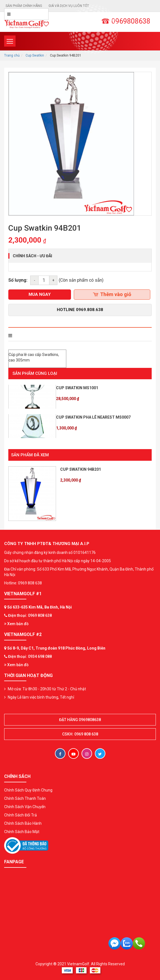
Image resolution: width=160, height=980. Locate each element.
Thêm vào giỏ (112, 294)
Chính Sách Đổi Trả (21, 815)
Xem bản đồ (16, 624)
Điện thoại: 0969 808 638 (30, 615)
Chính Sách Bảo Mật (22, 832)
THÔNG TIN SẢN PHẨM (32, 336)
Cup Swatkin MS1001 (77, 388)
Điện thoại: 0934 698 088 (30, 656)
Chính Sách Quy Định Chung (28, 790)
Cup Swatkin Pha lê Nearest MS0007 (93, 417)
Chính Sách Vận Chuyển (25, 807)
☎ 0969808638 (126, 21)
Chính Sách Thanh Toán (25, 798)
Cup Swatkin (35, 55)
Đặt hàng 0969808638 (80, 720)
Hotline (80, 310)
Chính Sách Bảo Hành (23, 823)
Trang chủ (12, 55)
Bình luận (84, 336)
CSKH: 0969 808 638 (80, 734)
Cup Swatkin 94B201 (81, 469)
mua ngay (40, 294)
